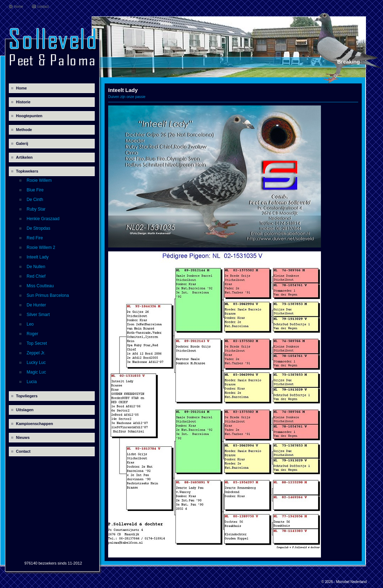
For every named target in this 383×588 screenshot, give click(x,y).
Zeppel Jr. (36, 353)
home (19, 7)
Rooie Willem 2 (41, 247)
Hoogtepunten (29, 116)
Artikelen (24, 157)
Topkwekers (27, 171)
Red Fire (35, 238)
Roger (32, 334)
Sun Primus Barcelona (48, 295)
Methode (24, 130)
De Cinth (35, 200)
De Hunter (36, 305)
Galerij (22, 143)
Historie (23, 102)
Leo (30, 324)
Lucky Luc (36, 363)
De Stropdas (38, 228)
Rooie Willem (39, 180)
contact (43, 7)
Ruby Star (36, 209)
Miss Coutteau (40, 286)
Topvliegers (27, 396)
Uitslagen (25, 410)
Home (21, 88)
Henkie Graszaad (43, 219)
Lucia (32, 382)
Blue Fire (35, 190)
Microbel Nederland (351, 582)
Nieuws (23, 437)
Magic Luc (36, 372)
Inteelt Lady (38, 257)
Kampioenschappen (35, 424)
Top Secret (37, 343)
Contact (23, 451)
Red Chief (36, 276)
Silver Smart (38, 315)
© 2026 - (329, 582)
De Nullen (36, 267)
